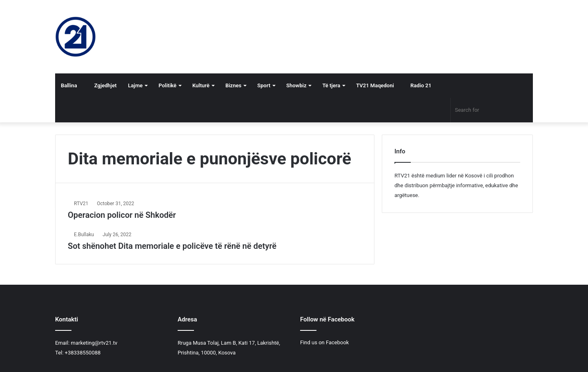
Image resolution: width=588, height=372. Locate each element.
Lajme (136, 85)
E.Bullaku (84, 235)
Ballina (69, 85)
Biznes (233, 85)
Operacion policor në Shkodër (122, 215)
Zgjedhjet (103, 85)
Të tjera (331, 85)
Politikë (167, 85)
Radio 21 (419, 85)
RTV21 (81, 204)
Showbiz (296, 85)
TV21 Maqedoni (375, 85)
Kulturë (201, 85)
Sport (264, 85)
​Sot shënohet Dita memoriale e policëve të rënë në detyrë (172, 246)
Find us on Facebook (324, 342)
